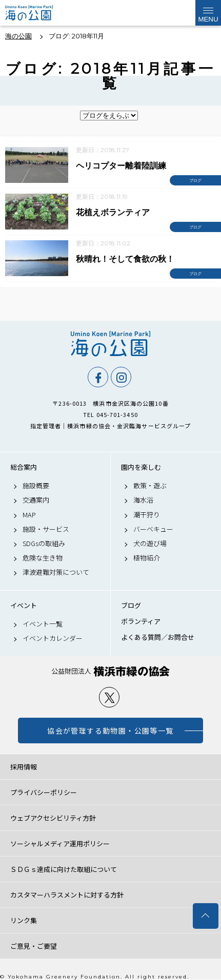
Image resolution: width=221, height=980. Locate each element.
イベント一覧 (43, 624)
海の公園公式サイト (32, 13)
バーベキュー (153, 529)
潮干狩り (147, 515)
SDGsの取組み (44, 544)
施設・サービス (46, 529)
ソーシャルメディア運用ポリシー (60, 843)
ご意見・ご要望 (34, 946)
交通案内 (36, 500)
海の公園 (110, 344)
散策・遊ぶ (150, 486)
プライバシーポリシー (44, 792)
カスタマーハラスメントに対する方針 (67, 895)
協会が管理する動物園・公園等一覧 (110, 731)
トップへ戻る (206, 916)
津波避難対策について (56, 572)
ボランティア (141, 621)
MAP (29, 515)
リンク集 (24, 920)
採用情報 (24, 767)
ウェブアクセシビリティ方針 (53, 818)
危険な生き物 (43, 558)
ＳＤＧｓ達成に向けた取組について (64, 869)
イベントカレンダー (53, 638)
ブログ (131, 606)
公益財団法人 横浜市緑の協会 (110, 671)
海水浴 (143, 500)
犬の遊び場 (150, 544)
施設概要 (36, 486)
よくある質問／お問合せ (158, 637)
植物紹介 (147, 558)
